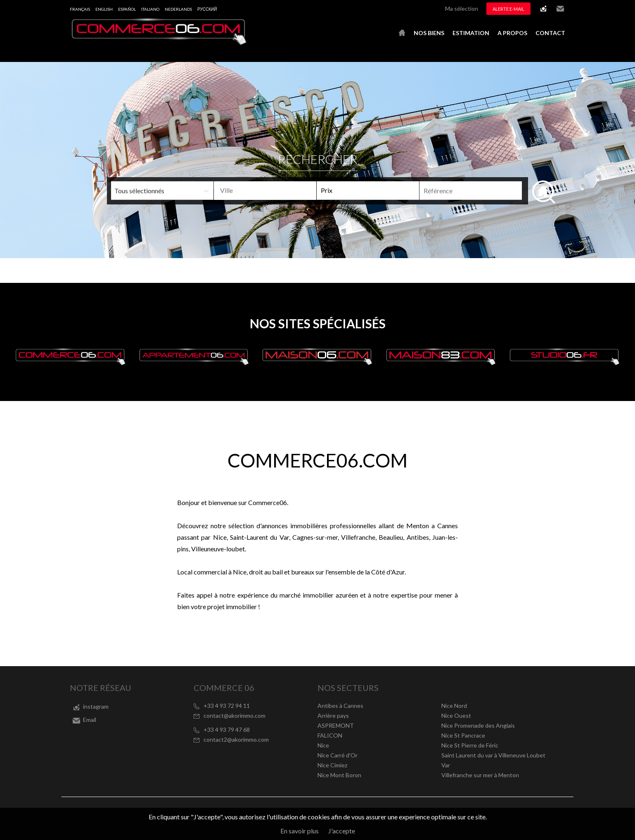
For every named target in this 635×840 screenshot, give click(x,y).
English (104, 9)
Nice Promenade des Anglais (478, 725)
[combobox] (265, 191)
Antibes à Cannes (340, 706)
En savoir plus (300, 831)
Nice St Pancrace (463, 735)
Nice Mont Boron (339, 775)
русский (207, 9)
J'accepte (342, 831)
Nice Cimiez (332, 765)
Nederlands (178, 9)
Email (560, 9)
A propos (512, 33)
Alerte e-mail (508, 9)
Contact (550, 33)
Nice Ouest (456, 715)
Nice (323, 745)
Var (446, 765)
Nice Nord (454, 706)
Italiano (150, 9)
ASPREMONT (336, 725)
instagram (543, 9)
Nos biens (429, 33)
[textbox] (278, 190)
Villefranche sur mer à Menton (480, 775)
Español (127, 9)
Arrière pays (333, 715)
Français (80, 9)
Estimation (471, 33)
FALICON (330, 735)
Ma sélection (462, 8)
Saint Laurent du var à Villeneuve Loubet (493, 755)
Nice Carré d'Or (338, 755)
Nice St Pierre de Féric (470, 745)
